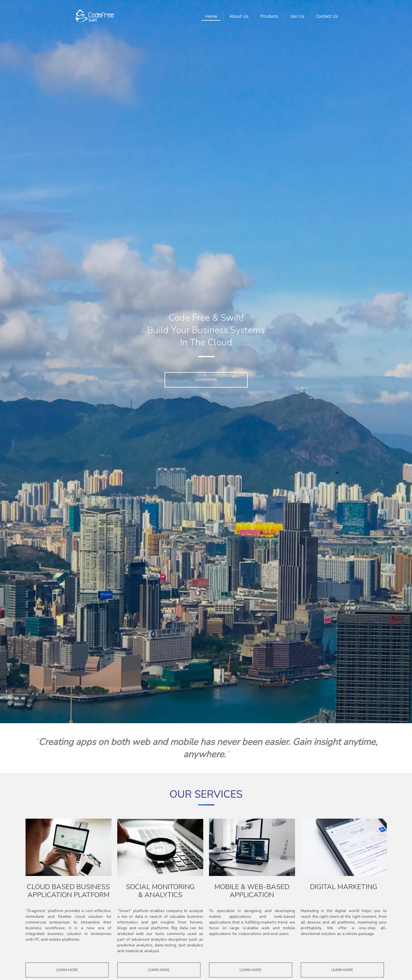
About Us (239, 16)
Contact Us (327, 16)
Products (269, 16)
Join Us (297, 16)
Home (211, 16)
